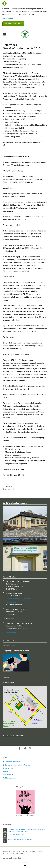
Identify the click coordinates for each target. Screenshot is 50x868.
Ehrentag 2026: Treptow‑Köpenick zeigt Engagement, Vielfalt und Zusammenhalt (27, 830)
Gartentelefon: (11, 602)
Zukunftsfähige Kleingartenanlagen (20, 839)
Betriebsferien (11, 633)
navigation (5, 34)
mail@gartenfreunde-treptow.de (19, 598)
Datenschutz (8, 19)
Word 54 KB (19, 475)
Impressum (7, 858)
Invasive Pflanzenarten (16, 834)
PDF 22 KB (7, 475)
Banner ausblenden (13, 24)
